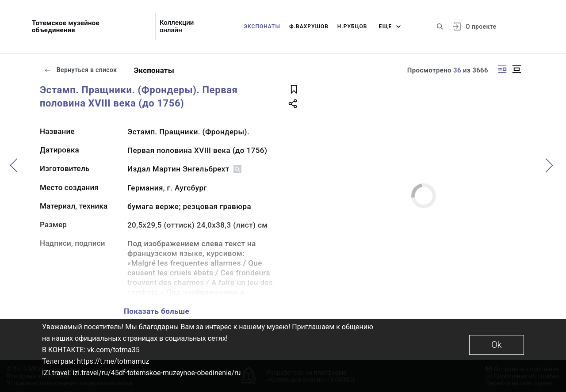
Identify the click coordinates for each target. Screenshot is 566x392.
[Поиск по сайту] (440, 27)
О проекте (481, 27)
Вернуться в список (80, 70)
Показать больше (157, 311)
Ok (496, 345)
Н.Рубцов (352, 27)
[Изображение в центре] (516, 69)
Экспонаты (262, 27)
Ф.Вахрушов (309, 27)
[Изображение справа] (502, 69)
